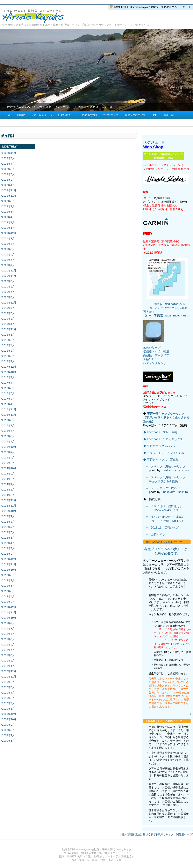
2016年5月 (8, 436)
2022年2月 (8, 222)
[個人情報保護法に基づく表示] (139, 834)
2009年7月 (8, 735)
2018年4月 (8, 345)
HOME (8, 115)
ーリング (179, 414)
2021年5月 (8, 255)
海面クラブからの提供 (163, 481)
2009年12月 (9, 714)
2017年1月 (8, 404)
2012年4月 (8, 596)
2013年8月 (8, 522)
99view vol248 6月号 (165, 510)
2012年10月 (9, 570)
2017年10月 (9, 372)
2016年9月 (8, 420)
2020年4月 (8, 292)
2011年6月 (8, 639)
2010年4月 (8, 703)
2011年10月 (9, 618)
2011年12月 (9, 607)
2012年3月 (8, 602)
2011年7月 (8, 634)
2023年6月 (8, 169)
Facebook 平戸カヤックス (165, 439)
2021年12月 (9, 233)
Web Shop (153, 147)
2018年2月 (8, 356)
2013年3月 (8, 548)
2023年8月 (8, 158)
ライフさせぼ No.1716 (167, 521)
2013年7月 (8, 527)
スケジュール (154, 142)
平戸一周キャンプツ (160, 414)
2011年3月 (8, 655)
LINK (155, 115)
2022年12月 (9, 190)
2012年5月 (8, 591)
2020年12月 (9, 271)
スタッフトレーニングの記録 (166, 453)
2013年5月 (8, 538)
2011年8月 (8, 628)
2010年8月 (8, 687)
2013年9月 (8, 516)
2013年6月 (8, 532)
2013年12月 (9, 500)
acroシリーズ (152, 347)
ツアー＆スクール (41, 115)
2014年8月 (8, 479)
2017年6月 (8, 388)
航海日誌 (169, 115)
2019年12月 (9, 303)
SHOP (21, 115)
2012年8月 (8, 575)
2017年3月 (8, 399)
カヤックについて (135, 115)
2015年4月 (8, 458)
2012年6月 (8, 586)
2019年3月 (8, 313)
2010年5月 (8, 698)
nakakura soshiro (176, 470)
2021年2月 (8, 265)
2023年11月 (9, 153)
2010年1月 (8, 709)
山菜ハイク (158, 534)
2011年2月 (8, 661)
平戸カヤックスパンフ (161, 446)
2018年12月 (9, 329)
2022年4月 (8, 217)
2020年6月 (8, 281)
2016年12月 (9, 409)
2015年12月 (9, 447)
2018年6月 (8, 335)
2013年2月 (8, 554)
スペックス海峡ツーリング (168, 466)
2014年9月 (8, 474)
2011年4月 (8, 650)
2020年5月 (8, 287)
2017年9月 (8, 377)
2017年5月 (8, 393)
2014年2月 (8, 495)
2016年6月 (8, 431)
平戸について (111, 115)
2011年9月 (8, 623)
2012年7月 (8, 580)
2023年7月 (8, 164)
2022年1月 (8, 228)
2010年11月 (9, 677)
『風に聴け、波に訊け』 (167, 506)
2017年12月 (9, 367)
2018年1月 (8, 361)
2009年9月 (8, 725)
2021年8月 (8, 238)
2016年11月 (9, 415)
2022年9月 (8, 201)
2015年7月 (8, 452)
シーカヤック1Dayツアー (167, 488)
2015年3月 (8, 463)
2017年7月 (8, 383)
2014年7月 (8, 484)
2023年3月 (8, 180)
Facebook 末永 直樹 (162, 432)
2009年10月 (9, 719)
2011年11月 (9, 612)
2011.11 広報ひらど (165, 527)
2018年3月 (8, 351)
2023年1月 (8, 185)
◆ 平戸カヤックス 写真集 (161, 460)
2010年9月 (8, 682)
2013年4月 (8, 543)
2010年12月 (9, 671)
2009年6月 (8, 741)
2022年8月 (8, 206)
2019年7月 (8, 308)
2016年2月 (8, 442)
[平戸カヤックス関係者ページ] (175, 834)
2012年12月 (9, 559)
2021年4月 (8, 260)
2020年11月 (9, 276)
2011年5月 (8, 645)
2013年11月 (9, 506)
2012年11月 (9, 564)
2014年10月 (9, 468)
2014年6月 (8, 490)
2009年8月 (8, 730)
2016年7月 (8, 425)
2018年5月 (8, 340)
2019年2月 (8, 319)
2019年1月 (8, 324)
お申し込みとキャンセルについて (164, 542)
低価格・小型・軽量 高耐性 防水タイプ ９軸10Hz (156, 355)
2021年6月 (8, 249)
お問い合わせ (66, 115)
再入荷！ (149, 312)
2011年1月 (8, 666)
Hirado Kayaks (88, 115)
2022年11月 (9, 196)
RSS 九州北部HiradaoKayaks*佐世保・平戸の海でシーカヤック (152, 7)
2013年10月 (9, 511)
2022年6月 (8, 212)
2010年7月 (8, 693)
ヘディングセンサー (156, 363)
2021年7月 (8, 244)
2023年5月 (8, 174)
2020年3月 (8, 297)
